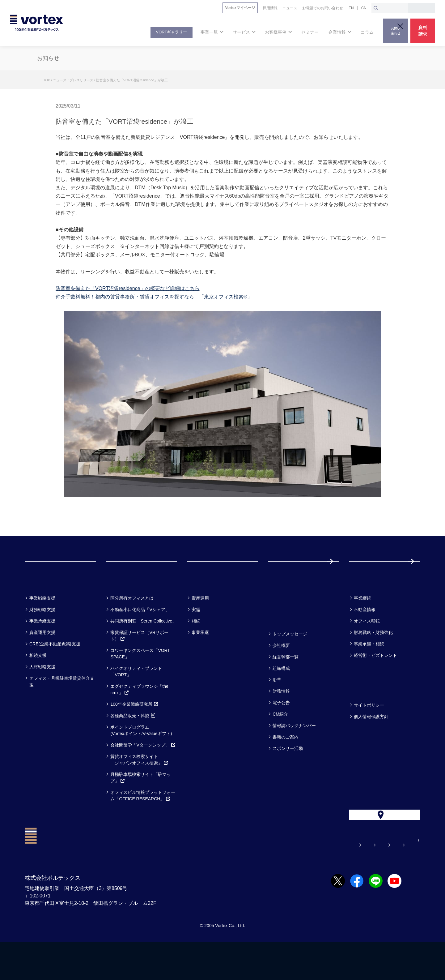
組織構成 (281, 693)
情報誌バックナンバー (294, 750)
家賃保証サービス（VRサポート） (139, 660)
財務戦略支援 (42, 634)
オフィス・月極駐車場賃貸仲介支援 (62, 706)
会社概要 (281, 670)
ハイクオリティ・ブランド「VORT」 (136, 696)
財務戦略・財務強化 (373, 657)
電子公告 (281, 727)
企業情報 (283, 642)
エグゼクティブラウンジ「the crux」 (139, 714)
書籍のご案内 (286, 762)
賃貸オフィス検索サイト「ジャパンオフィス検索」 (139, 784)
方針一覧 (364, 714)
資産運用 (200, 623)
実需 (196, 634)
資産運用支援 (42, 657)
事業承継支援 (42, 646)
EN (351, 8)
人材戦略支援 (42, 691)
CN (364, 8)
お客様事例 (206, 607)
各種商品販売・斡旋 (133, 740)
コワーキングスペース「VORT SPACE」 (140, 678)
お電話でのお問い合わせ (330, 879)
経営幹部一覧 (286, 682)
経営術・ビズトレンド (375, 680)
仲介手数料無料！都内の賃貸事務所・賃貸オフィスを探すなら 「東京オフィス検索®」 (154, 297)
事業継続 (362, 623)
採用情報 (369, 573)
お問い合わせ (279, 879)
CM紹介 (280, 739)
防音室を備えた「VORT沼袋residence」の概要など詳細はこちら (128, 288)
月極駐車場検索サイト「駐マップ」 (141, 802)
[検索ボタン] (376, 8)
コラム (361, 607)
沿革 (277, 704)
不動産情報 (365, 634)
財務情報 (281, 716)
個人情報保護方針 (371, 741)
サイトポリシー (369, 730)
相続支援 (38, 680)
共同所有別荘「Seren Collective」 (143, 646)
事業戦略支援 (42, 623)
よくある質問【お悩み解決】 (223, 879)
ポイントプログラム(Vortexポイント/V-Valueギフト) (141, 755)
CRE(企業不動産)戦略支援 (55, 669)
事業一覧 (40, 607)
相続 (196, 646)
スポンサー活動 (288, 773)
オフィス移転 (367, 646)
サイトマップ (382, 879)
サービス (121, 607)
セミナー (283, 607)
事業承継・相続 (369, 669)
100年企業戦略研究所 (134, 729)
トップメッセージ (290, 659)
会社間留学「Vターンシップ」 (143, 770)
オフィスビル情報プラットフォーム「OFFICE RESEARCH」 (143, 820)
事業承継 (200, 657)
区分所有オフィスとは (132, 623)
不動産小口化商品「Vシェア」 (140, 634)
